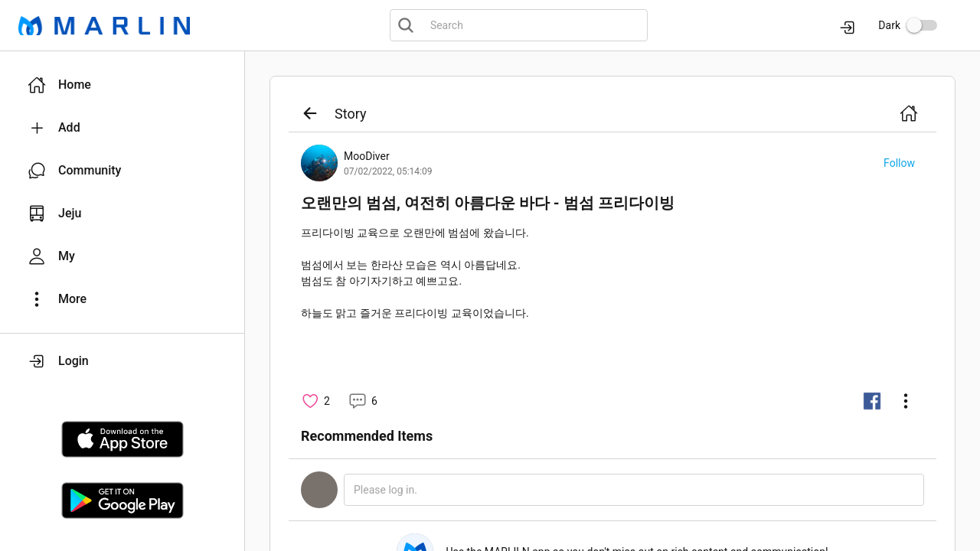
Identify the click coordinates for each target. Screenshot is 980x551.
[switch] (922, 25)
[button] (122, 85)
